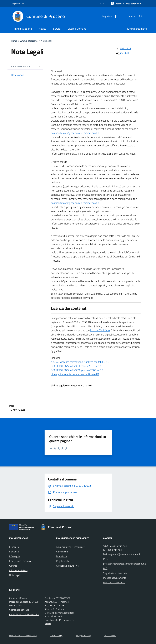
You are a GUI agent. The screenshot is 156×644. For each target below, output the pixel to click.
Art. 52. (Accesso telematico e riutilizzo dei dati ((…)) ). (80, 362)
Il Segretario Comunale (20, 561)
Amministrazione (29, 41)
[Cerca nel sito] (141, 16)
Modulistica (62, 556)
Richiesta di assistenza (114, 582)
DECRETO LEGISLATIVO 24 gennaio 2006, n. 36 (77, 370)
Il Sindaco (14, 547)
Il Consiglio (14, 556)
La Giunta (14, 552)
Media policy (56, 635)
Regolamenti (62, 561)
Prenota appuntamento (115, 578)
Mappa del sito (83, 635)
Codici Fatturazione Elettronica (24, 614)
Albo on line (62, 552)
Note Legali (15, 575)
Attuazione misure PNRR (68, 566)
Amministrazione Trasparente (70, 547)
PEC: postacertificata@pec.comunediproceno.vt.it (125, 561)
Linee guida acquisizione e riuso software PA (75, 374)
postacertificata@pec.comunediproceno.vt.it (75, 133)
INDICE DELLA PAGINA (25, 66)
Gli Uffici (13, 566)
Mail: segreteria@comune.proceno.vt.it (122, 554)
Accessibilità (110, 635)
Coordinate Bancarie (19, 610)
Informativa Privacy (19, 570)
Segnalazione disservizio (115, 573)
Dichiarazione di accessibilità (23, 635)
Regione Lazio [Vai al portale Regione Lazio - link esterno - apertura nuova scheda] (18, 3)
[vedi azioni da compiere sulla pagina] (123, 48)
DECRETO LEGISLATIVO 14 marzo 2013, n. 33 (76, 366)
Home (14, 41)
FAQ (105, 568)
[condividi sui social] (122, 53)
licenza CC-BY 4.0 (100, 330)
